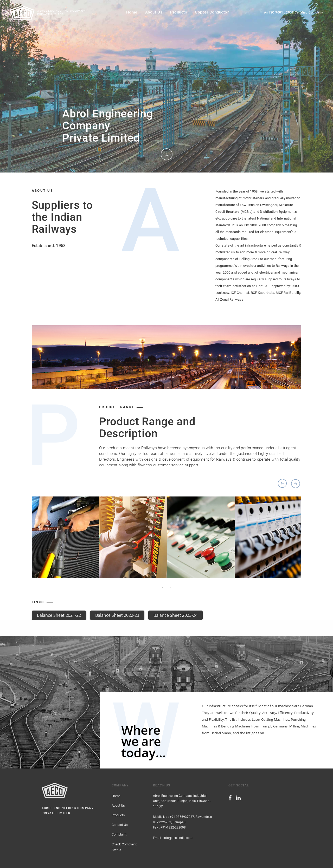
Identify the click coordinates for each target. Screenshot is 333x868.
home (132, 12)
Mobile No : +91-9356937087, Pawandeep (182, 817)
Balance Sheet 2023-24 (175, 615)
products (179, 12)
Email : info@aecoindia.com (173, 838)
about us (154, 12)
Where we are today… (143, 741)
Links (38, 602)
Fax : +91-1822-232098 (169, 827)
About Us (118, 806)
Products (118, 815)
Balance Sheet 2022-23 (117, 615)
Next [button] (295, 484)
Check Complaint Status (124, 847)
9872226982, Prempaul (170, 822)
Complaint (119, 834)
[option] (166, 86)
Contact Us (120, 825)
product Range (117, 407)
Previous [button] (282, 484)
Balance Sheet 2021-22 (59, 615)
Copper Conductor (212, 12)
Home (116, 796)
